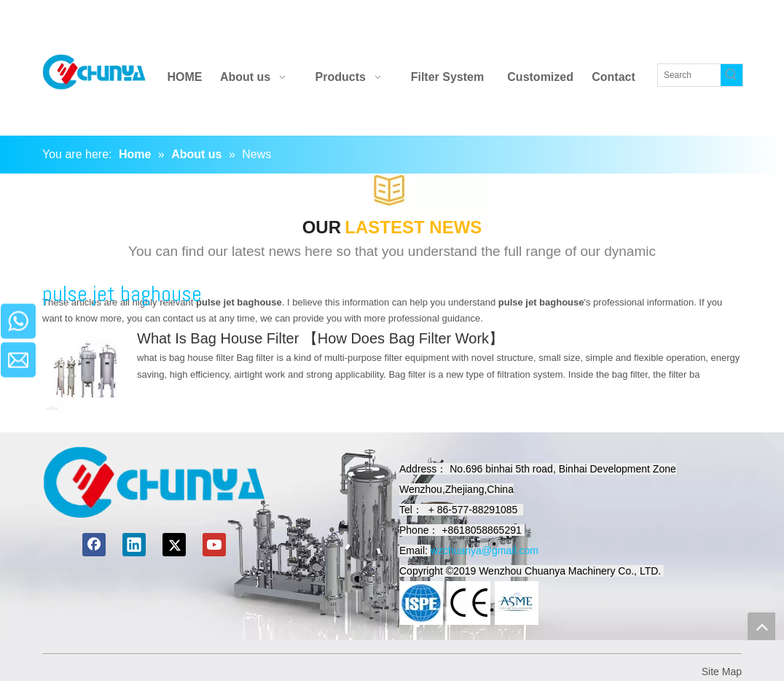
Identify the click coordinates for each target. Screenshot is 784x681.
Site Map (722, 672)
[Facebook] (587, 21)
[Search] (689, 75)
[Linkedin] (612, 21)
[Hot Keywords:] (732, 75)
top (761, 626)
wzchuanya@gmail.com (485, 550)
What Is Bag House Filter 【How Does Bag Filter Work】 (320, 338)
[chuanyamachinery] (154, 482)
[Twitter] (639, 21)
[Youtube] (664, 21)
